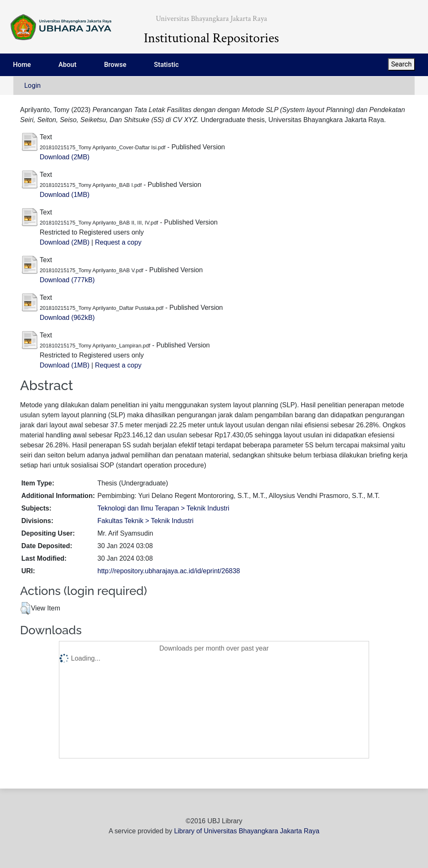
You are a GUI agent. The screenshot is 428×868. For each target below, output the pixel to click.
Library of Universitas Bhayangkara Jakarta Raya (247, 831)
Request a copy (118, 242)
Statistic (166, 65)
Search (401, 64)
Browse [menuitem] (115, 65)
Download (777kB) (67, 280)
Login (32, 86)
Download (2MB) (65, 157)
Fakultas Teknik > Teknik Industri (145, 521)
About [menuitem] (68, 65)
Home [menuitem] (22, 65)
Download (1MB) (65, 195)
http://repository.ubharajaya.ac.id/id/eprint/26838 (169, 571)
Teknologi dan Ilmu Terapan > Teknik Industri (163, 508)
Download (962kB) (67, 318)
